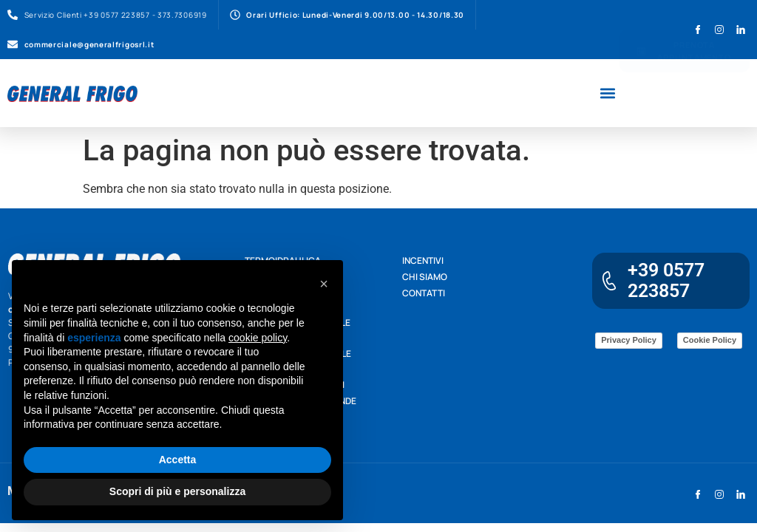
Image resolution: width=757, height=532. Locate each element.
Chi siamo (425, 277)
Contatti (424, 293)
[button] (607, 93)
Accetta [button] (178, 460)
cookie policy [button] (258, 338)
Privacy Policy (629, 340)
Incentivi (423, 260)
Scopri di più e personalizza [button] (177, 491)
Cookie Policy (710, 340)
